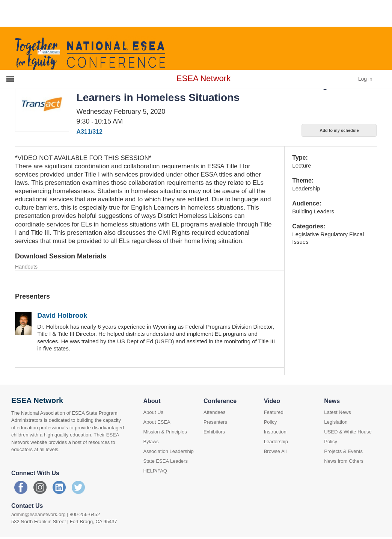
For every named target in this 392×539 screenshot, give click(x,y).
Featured (274, 412)
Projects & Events (343, 451)
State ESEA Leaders (165, 461)
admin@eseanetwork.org (38, 514)
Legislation (336, 422)
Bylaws (151, 442)
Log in (365, 79)
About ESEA (157, 422)
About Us (153, 412)
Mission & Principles (165, 432)
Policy (271, 422)
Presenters (215, 422)
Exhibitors (214, 432)
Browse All (275, 451)
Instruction (275, 432)
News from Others (344, 461)
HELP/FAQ (155, 471)
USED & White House (348, 432)
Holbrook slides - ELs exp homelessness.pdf (67, 278)
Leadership (276, 442)
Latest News (338, 412)
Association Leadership (168, 451)
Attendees (215, 412)
